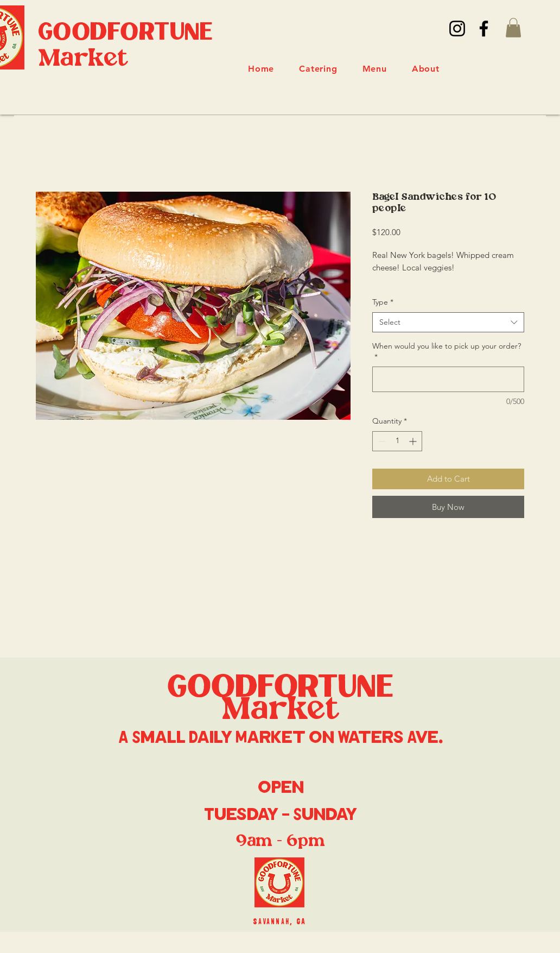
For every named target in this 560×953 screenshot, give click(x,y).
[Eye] (279, 882)
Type (383, 302)
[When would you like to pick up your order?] (448, 379)
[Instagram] (457, 29)
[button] (513, 28)
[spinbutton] (397, 441)
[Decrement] (381, 441)
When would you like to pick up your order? (447, 351)
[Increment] (414, 441)
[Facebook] (484, 29)
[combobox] (448, 323)
